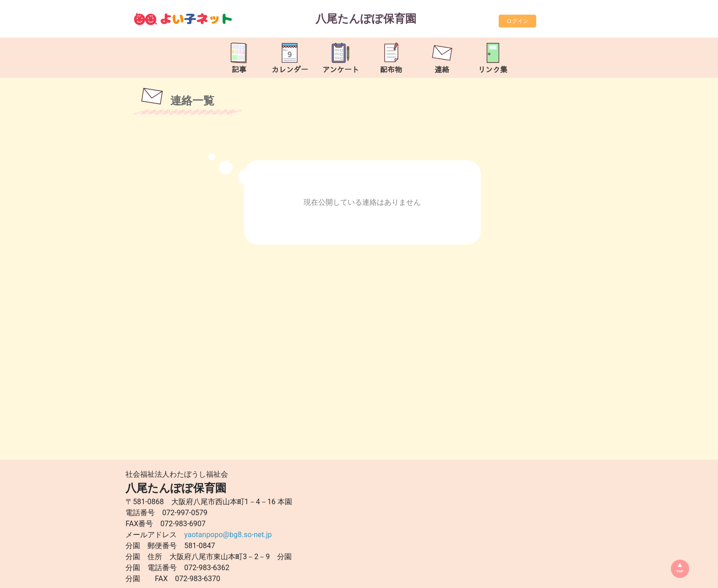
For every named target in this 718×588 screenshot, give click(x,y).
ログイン (517, 21)
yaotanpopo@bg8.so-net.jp (228, 535)
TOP (680, 571)
